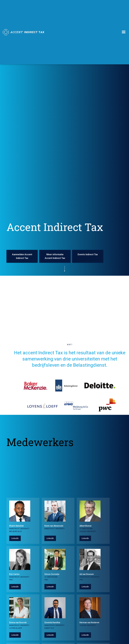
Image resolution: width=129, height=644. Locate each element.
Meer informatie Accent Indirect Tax (55, 256)
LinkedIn (15, 538)
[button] (124, 32)
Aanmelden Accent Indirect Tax (22, 256)
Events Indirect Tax (88, 254)
